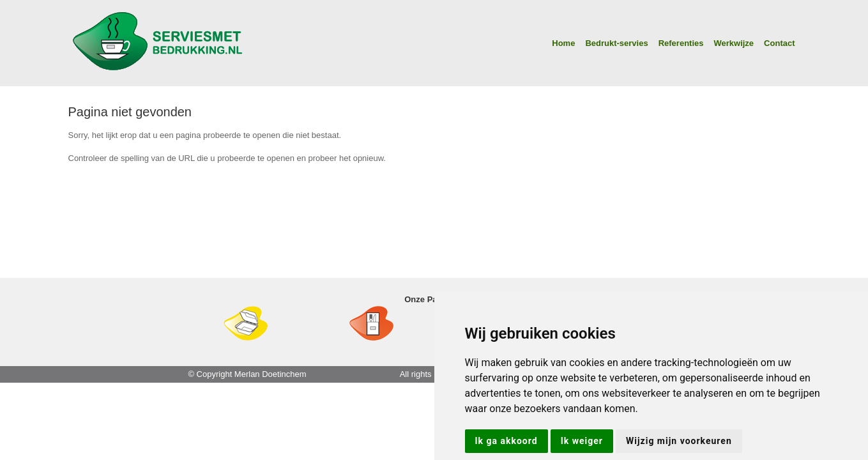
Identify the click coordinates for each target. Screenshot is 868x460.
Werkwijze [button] (734, 43)
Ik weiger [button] (582, 441)
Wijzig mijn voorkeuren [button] (679, 441)
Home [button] (563, 43)
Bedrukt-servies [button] (616, 43)
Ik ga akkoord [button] (506, 441)
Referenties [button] (681, 43)
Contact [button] (779, 43)
